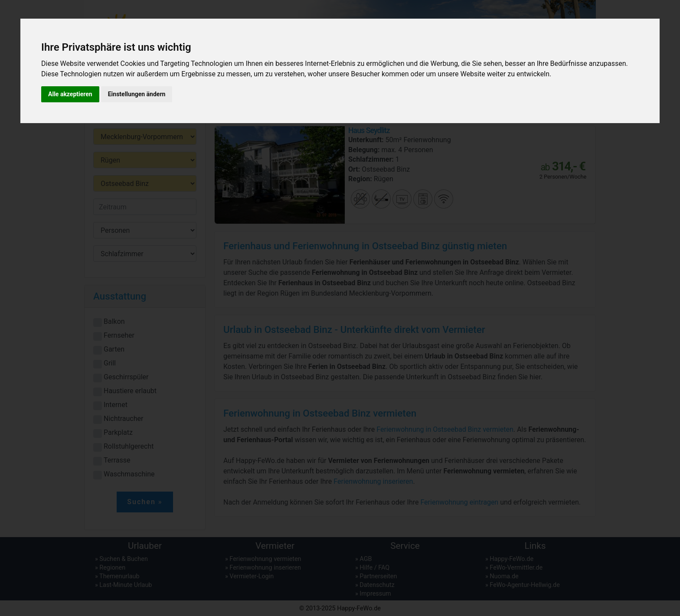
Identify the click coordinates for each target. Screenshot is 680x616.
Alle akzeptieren (70, 94)
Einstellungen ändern (137, 94)
